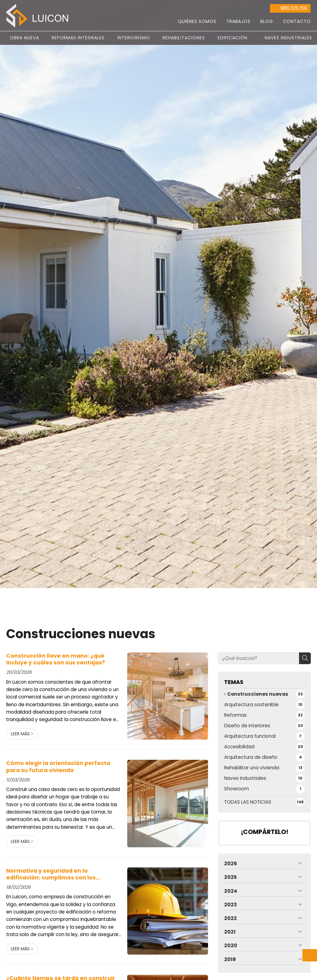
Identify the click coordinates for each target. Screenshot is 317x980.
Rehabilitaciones (184, 38)
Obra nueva (24, 38)
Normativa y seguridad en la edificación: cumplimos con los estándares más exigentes (51, 874)
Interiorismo (134, 38)
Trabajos (238, 21)
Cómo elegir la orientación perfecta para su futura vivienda (58, 767)
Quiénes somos (197, 21)
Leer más (20, 734)
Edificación (232, 38)
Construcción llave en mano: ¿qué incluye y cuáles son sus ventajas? (56, 659)
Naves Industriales (288, 38)
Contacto (297, 21)
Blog (267, 21)
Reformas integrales (78, 38)
